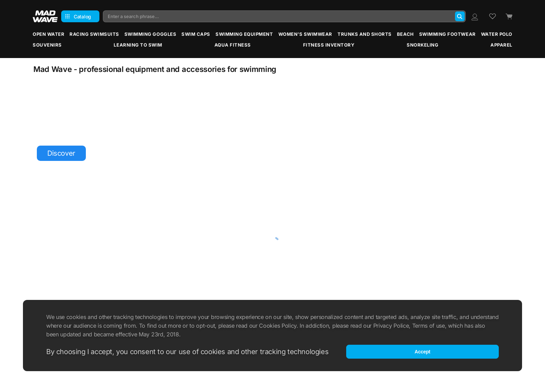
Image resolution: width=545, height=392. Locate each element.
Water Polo (497, 34)
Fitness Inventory (329, 45)
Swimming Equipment (244, 34)
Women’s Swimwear (305, 34)
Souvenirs (47, 45)
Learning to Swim (138, 45)
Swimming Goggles (150, 34)
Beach (405, 34)
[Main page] (45, 16)
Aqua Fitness (233, 45)
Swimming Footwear (448, 34)
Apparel (501, 45)
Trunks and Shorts (365, 34)
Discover (61, 153)
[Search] (460, 16)
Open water (48, 34)
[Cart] (509, 17)
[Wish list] (493, 16)
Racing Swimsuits (94, 34)
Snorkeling (422, 45)
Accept (422, 352)
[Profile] (474, 16)
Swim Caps (196, 34)
